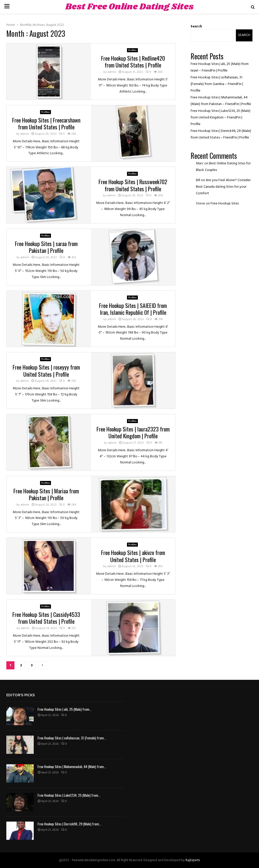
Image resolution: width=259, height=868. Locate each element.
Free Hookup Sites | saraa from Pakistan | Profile (46, 247)
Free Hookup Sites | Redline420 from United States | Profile (133, 62)
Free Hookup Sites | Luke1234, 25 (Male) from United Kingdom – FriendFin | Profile (220, 118)
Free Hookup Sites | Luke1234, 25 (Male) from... (69, 795)
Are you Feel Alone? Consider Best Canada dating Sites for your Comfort (223, 187)
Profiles (132, 50)
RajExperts (193, 860)
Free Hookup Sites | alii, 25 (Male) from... (64, 709)
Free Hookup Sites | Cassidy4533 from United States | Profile (46, 618)
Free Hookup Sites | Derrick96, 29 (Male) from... (69, 824)
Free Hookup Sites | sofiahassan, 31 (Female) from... (72, 738)
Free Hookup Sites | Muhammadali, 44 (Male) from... (72, 766)
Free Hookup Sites (225, 204)
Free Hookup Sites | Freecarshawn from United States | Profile (46, 124)
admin (112, 72)
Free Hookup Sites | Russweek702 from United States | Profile (133, 185)
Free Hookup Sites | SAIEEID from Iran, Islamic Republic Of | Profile (133, 309)
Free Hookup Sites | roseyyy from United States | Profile (46, 371)
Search (196, 27)
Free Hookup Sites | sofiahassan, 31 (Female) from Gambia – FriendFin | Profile (217, 84)
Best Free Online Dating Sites (129, 7)
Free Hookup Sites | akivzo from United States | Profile (133, 556)
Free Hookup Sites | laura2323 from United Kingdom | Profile (133, 432)
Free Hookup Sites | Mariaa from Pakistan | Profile (46, 494)
